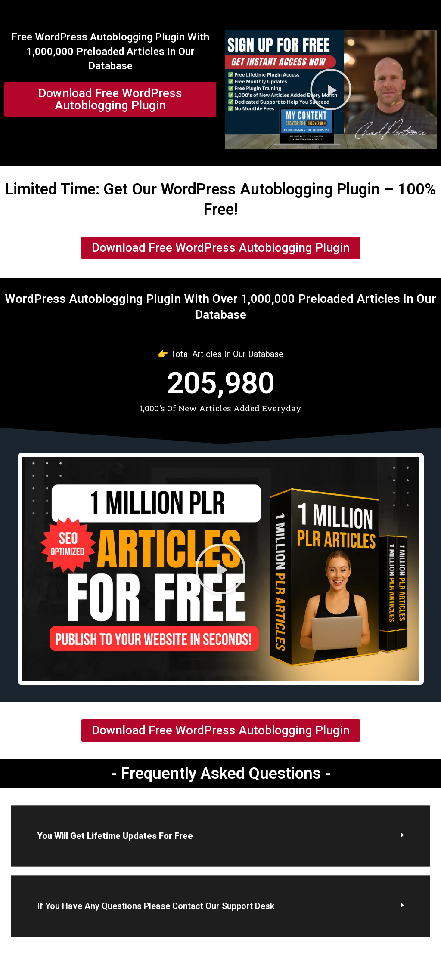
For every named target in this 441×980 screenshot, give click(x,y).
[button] (331, 89)
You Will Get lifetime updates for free (115, 836)
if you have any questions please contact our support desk (156, 906)
